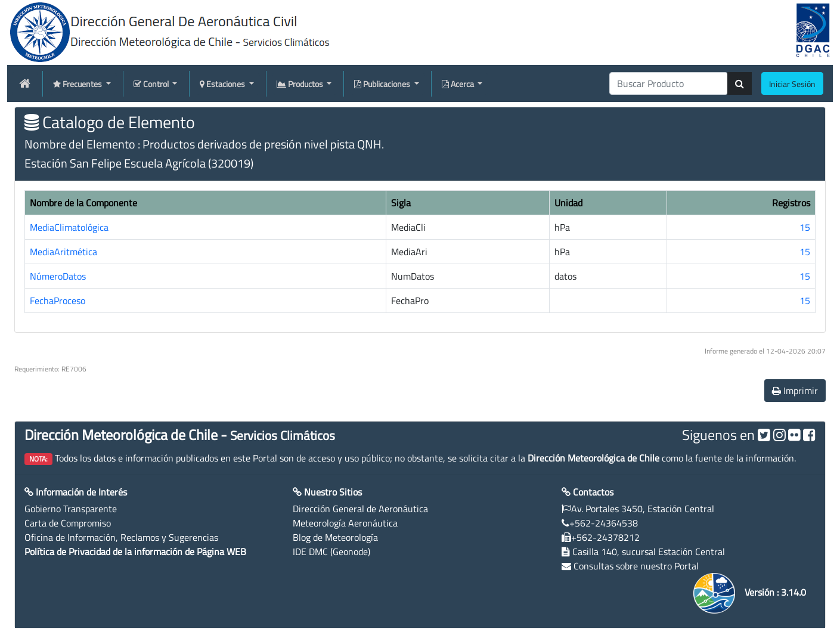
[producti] (669, 83)
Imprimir (795, 391)
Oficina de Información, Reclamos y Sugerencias (121, 537)
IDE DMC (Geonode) (331, 552)
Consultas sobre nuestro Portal (636, 566)
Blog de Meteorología (335, 537)
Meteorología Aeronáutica (345, 523)
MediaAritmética (63, 252)
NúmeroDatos (58, 276)
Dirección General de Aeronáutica (360, 509)
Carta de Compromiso (68, 523)
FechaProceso (58, 301)
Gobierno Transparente (71, 509)
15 (805, 227)
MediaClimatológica (69, 227)
